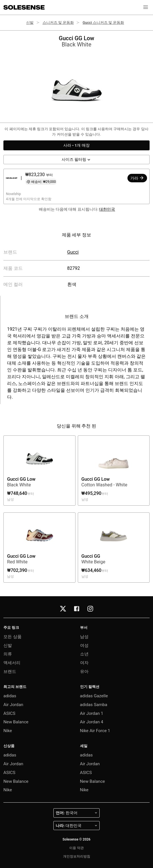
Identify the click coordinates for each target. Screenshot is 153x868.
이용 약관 (76, 848)
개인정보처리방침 (77, 856)
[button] (146, 7)
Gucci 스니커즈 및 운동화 (103, 23)
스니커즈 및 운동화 (58, 23)
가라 (137, 178)
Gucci (73, 252)
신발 (30, 23)
